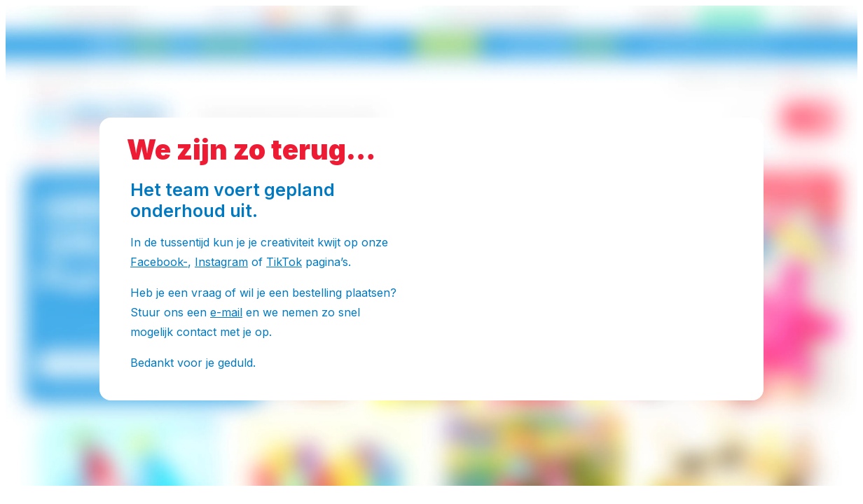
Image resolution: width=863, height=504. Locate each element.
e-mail (226, 312)
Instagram (221, 262)
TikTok (284, 262)
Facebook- (159, 262)
